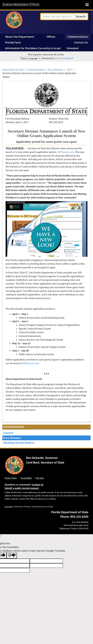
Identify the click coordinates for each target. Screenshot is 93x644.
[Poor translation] (12, 556)
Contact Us (81, 42)
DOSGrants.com (66, 152)
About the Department (20, 37)
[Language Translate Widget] (30, 58)
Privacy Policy (11, 478)
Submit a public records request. (22, 488)
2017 (69, 70)
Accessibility (26, 478)
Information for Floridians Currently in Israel (33, 48)
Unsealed (72, 48)
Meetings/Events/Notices (19, 443)
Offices (51, 37)
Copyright (8, 507)
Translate (63, 58)
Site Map (40, 478)
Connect (8, 433)
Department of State (13, 70)
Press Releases (56, 70)
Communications (78, 37)
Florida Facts (13, 42)
